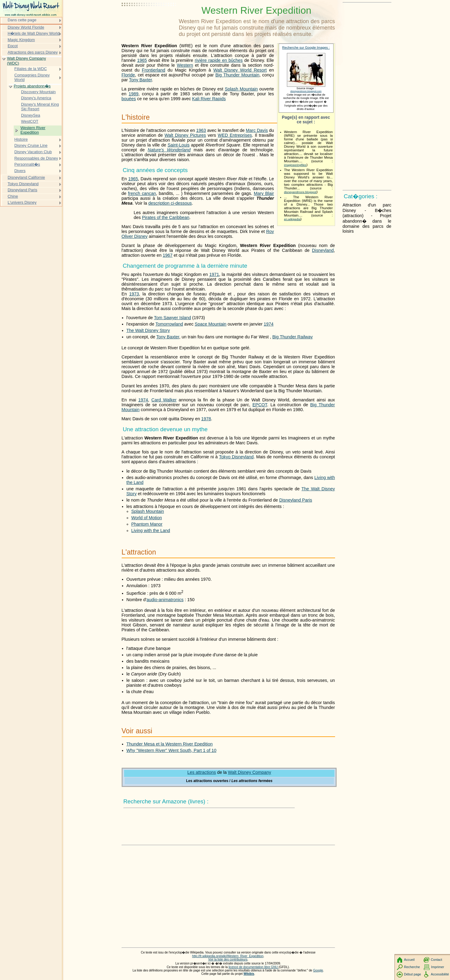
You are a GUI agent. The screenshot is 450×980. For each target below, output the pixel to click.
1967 (168, 255)
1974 (269, 324)
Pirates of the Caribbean (166, 217)
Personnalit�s (27, 164)
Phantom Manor (147, 524)
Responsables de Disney (36, 158)
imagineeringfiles (295, 165)
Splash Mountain (241, 89)
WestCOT (30, 121)
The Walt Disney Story (148, 330)
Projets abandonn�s (32, 86)
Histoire (21, 139)
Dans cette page (22, 20)
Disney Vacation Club (33, 152)
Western (185, 65)
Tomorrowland (169, 324)
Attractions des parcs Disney (33, 52)
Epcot (13, 46)
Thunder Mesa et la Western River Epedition (170, 744)
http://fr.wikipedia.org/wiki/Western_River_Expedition (228, 956)
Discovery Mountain (38, 92)
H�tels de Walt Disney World (34, 33)
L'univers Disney (22, 202)
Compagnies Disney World (32, 78)
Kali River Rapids (209, 99)
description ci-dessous (170, 203)
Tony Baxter (140, 80)
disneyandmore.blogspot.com (306, 91)
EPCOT (260, 405)
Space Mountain (211, 324)
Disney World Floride (26, 27)
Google (318, 970)
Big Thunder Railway (293, 337)
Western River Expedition (33, 130)
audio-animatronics (165, 600)
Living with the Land (151, 531)
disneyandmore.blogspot (300, 192)
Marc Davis (257, 130)
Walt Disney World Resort (240, 70)
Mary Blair (264, 193)
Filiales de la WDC (31, 69)
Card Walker (164, 400)
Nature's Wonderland (169, 150)
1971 (214, 274)
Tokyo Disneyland (236, 457)
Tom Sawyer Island (173, 318)
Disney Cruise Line (31, 145)
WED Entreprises (235, 135)
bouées (129, 99)
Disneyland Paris (296, 500)
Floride (128, 75)
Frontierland (154, 70)
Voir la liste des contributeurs (228, 959)
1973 (134, 294)
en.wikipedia (292, 219)
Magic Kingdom (21, 40)
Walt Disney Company (249, 772)
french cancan (142, 193)
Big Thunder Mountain (237, 75)
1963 (201, 130)
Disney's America (36, 98)
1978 (206, 419)
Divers (20, 171)
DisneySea (31, 115)
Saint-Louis (179, 145)
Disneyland (323, 250)
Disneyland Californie (26, 177)
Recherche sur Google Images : (306, 48)
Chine (13, 196)
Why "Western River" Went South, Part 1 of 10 (171, 750)
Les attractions (202, 772)
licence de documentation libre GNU (254, 967)
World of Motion (147, 518)
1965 (142, 60)
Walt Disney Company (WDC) (27, 61)
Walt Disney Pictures (185, 135)
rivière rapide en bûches (219, 60)
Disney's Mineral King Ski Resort (40, 107)
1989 (134, 94)
